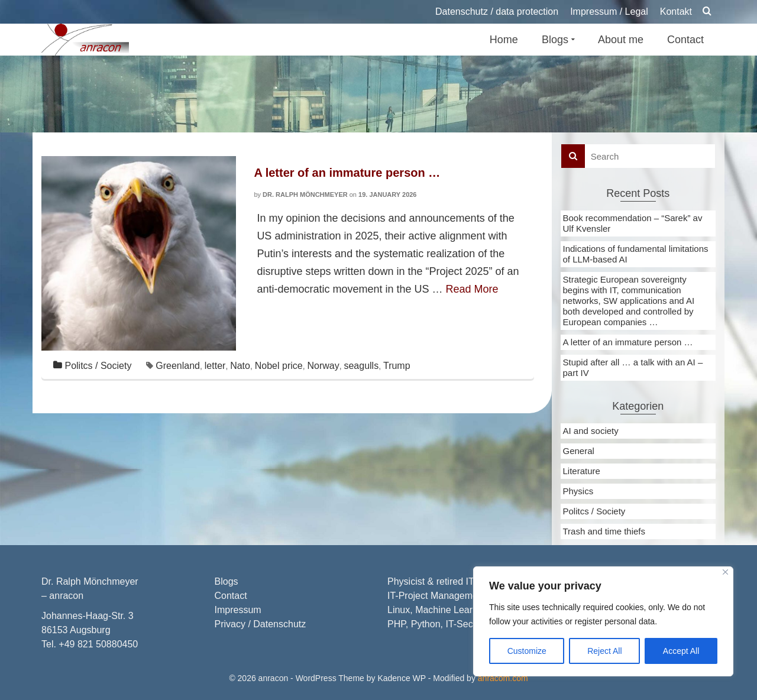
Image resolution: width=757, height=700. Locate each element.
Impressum (238, 610)
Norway (323, 366)
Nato (240, 366)
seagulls (361, 366)
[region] (603, 621)
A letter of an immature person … (628, 342)
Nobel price (279, 366)
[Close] (725, 572)
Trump (397, 366)
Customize (527, 651)
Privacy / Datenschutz (261, 624)
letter (215, 366)
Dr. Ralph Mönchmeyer (305, 195)
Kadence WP (401, 678)
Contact (231, 596)
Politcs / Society (98, 366)
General (579, 451)
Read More (472, 289)
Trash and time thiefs (604, 531)
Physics (578, 491)
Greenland (178, 366)
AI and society (591, 431)
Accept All (681, 651)
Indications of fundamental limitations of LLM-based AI (636, 254)
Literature (582, 471)
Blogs (227, 581)
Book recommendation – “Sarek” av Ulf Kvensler (633, 223)
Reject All (604, 651)
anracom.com (503, 678)
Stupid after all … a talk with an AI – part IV (633, 367)
